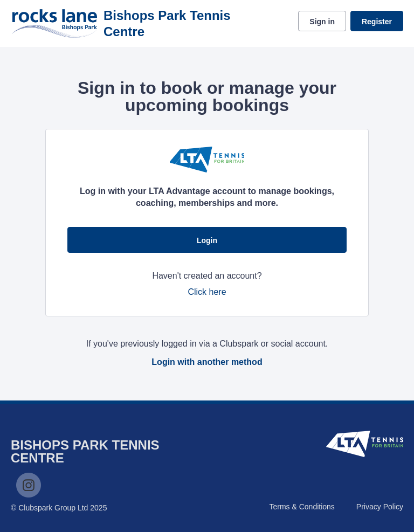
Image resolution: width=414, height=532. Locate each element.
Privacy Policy (380, 507)
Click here (207, 292)
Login (207, 240)
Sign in (322, 22)
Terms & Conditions (302, 507)
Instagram (29, 485)
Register (377, 22)
